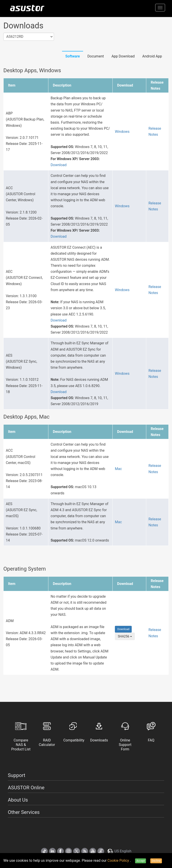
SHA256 (125, 636)
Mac (118, 469)
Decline (156, 861)
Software (73, 56)
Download (59, 165)
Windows (122, 132)
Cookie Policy (119, 861)
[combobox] (29, 37)
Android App (152, 56)
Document (96, 56)
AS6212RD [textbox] (15, 37)
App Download (123, 56)
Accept (141, 861)
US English (119, 851)
